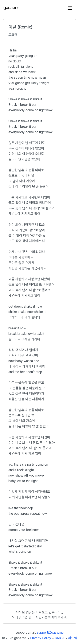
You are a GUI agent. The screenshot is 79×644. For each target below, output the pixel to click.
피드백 (73, 638)
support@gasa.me (50, 633)
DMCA (60, 638)
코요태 (13, 35)
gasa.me (11, 8)
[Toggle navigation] (70, 8)
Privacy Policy (41, 638)
